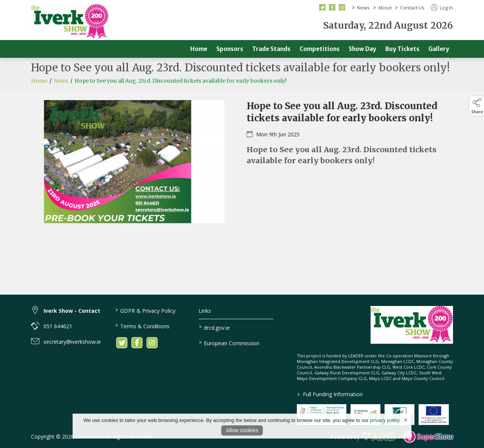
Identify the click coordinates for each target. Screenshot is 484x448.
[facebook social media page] (332, 7)
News (363, 8)
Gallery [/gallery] (439, 49)
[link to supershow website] (428, 437)
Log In (442, 8)
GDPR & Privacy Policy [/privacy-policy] (145, 310)
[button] (477, 106)
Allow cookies (242, 430)
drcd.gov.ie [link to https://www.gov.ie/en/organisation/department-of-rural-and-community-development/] (214, 327)
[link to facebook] (137, 343)
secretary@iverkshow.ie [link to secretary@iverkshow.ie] (72, 342)
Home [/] (199, 49)
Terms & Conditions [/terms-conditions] (142, 326)
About (385, 8)
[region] (242, 166)
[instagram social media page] (342, 7)
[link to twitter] (122, 343)
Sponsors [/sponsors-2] (230, 49)
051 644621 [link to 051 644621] (58, 326)
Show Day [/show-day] (362, 49)
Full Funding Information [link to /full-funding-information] (330, 394)
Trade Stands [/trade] (271, 49)
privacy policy (385, 420)
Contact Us (412, 8)
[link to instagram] (152, 343)
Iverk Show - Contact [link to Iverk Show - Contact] (72, 311)
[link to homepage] (70, 22)
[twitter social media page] (322, 7)
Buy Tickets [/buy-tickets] (402, 49)
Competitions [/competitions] (320, 49)
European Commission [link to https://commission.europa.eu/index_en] (229, 343)
